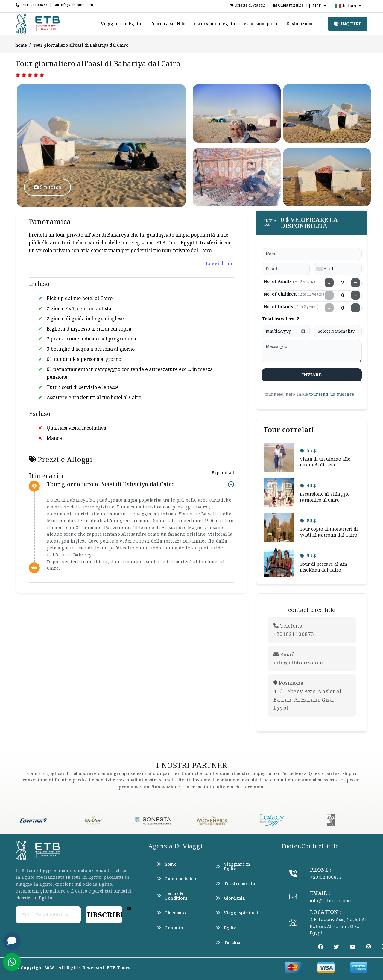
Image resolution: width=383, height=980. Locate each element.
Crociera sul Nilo (168, 24)
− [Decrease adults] (329, 283)
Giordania (230, 898)
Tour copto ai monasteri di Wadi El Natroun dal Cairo (329, 532)
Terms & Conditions (172, 896)
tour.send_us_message (332, 394)
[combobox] (321, 269)
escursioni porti (261, 24)
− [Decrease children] (329, 295)
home (21, 45)
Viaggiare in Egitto (121, 24)
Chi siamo (171, 913)
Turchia (228, 943)
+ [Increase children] (355, 295)
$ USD (316, 6)
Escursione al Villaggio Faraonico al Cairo (325, 497)
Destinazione (300, 24)
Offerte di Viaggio (248, 5)
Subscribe (104, 915)
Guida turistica (288, 5)
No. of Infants (291, 306)
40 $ (308, 485)
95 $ (308, 555)
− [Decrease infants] (329, 308)
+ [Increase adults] (355, 283)
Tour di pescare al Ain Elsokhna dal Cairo (324, 567)
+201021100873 (31, 5)
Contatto (170, 928)
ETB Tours (119, 968)
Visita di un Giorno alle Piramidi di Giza (325, 462)
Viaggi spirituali (237, 913)
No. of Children (294, 294)
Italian (346, 6)
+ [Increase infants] (355, 308)
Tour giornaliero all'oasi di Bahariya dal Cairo (111, 484)
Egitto (226, 928)
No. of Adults (289, 281)
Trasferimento (235, 884)
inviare (312, 375)
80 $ (308, 520)
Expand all (223, 473)
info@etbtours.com (74, 5)
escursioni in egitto (215, 24)
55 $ (308, 450)
